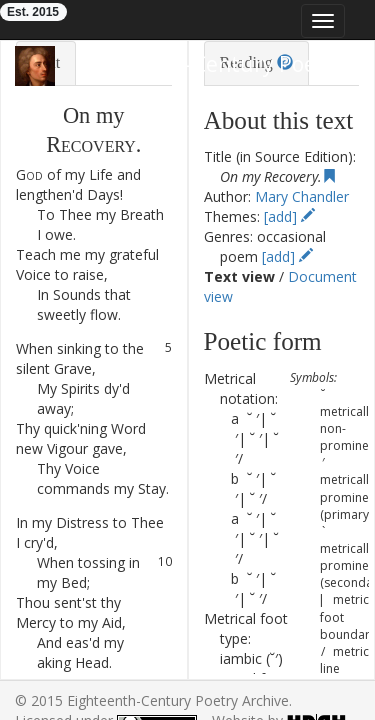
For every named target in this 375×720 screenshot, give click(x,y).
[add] (289, 216)
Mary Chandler (302, 196)
